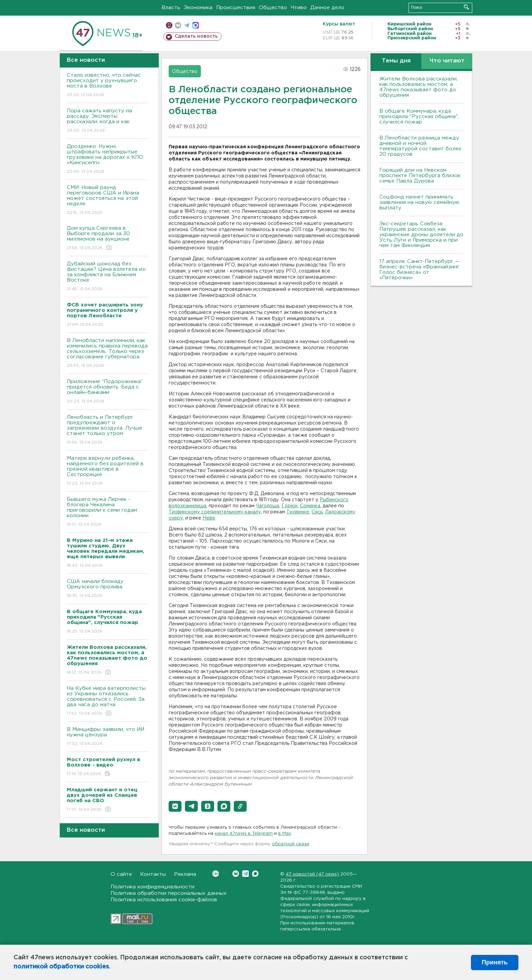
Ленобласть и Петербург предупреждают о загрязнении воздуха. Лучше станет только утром (107, 430)
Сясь (317, 512)
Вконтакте (216, 874)
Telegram (245, 874)
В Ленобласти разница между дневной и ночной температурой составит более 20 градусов (420, 146)
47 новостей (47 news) (312, 874)
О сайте (121, 874)
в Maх (285, 834)
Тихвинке (298, 512)
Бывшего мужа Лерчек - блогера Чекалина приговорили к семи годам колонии (107, 512)
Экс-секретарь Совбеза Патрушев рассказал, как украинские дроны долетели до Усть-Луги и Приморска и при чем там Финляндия (421, 235)
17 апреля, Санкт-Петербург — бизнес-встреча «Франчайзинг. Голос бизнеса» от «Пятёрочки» (420, 270)
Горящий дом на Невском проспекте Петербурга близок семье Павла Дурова (420, 176)
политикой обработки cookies (61, 967)
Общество (273, 8)
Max (255, 874)
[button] (175, 806)
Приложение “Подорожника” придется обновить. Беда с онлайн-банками (107, 392)
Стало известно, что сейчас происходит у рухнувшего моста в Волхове (107, 85)
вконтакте (178, 25)
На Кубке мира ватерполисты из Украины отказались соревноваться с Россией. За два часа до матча (107, 701)
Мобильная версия (169, 25)
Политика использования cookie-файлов (164, 900)
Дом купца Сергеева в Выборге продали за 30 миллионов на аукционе (107, 238)
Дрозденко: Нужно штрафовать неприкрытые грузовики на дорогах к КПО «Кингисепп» (107, 159)
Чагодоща (268, 506)
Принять (495, 962)
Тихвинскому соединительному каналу (215, 512)
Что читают (447, 61)
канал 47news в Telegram (244, 834)
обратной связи (290, 844)
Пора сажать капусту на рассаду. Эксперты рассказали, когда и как (107, 121)
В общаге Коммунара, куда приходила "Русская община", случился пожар (419, 117)
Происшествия (236, 8)
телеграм (187, 25)
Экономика (198, 8)
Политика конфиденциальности (153, 887)
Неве (209, 518)
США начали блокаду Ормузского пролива (107, 589)
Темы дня (396, 61)
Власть (171, 8)
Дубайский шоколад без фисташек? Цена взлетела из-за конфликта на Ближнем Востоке (107, 277)
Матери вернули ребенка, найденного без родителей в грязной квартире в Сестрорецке (107, 471)
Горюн (290, 506)
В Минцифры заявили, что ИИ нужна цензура (107, 737)
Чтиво (299, 8)
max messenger (196, 25)
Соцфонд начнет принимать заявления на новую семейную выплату (419, 202)
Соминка (310, 506)
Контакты (153, 874)
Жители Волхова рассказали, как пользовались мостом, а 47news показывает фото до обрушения (419, 87)
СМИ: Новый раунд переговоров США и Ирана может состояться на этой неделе (107, 200)
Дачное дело (327, 8)
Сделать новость (196, 36)
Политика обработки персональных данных (169, 893)
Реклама (185, 874)
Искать (466, 7)
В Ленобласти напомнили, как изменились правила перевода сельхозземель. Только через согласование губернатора (107, 353)
